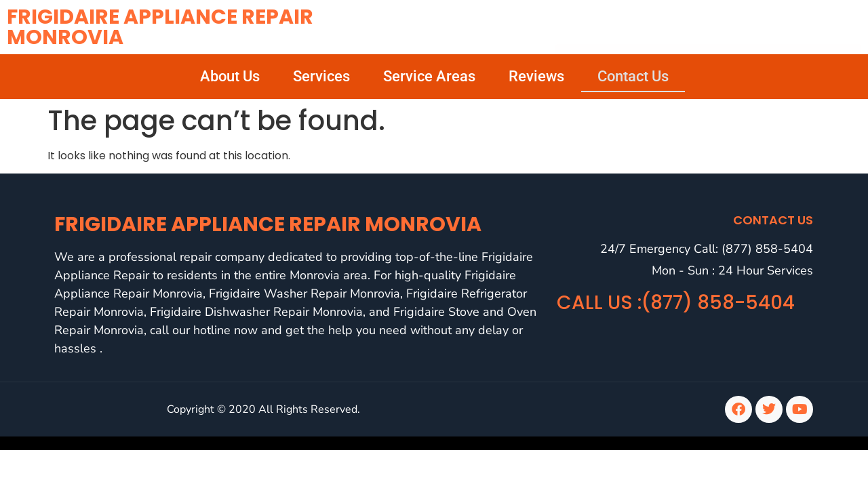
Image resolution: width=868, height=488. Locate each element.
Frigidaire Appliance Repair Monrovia (160, 27)
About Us (230, 76)
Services (321, 76)
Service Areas (429, 76)
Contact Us (633, 76)
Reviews (536, 76)
